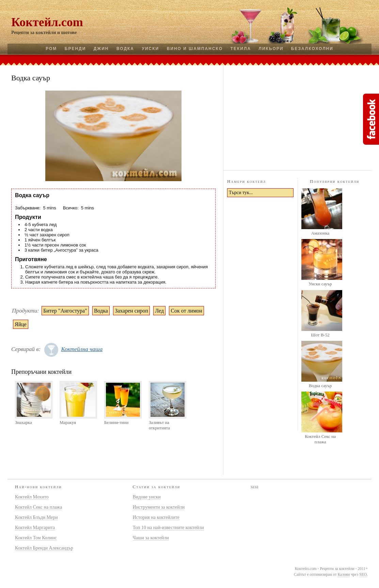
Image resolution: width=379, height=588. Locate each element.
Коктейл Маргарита (35, 528)
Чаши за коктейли (151, 538)
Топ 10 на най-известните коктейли (168, 528)
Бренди (75, 49)
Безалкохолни (312, 49)
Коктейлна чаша (82, 349)
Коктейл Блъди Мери (36, 517)
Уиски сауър (320, 284)
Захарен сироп (131, 311)
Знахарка (23, 422)
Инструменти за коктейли (159, 507)
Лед (159, 311)
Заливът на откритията (159, 425)
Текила (241, 49)
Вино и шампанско (195, 49)
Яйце (21, 324)
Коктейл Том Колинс (36, 538)
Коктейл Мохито (32, 497)
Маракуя (68, 422)
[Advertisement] (298, 117)
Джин (101, 49)
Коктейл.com (47, 22)
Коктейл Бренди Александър (44, 548)
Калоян (344, 575)
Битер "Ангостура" (65, 311)
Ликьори (271, 49)
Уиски (150, 49)
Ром (51, 49)
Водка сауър (320, 386)
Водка (125, 49)
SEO (363, 575)
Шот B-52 (320, 335)
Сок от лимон (186, 311)
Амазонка (320, 233)
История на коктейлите (156, 517)
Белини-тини (116, 422)
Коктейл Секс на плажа (320, 439)
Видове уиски (147, 497)
